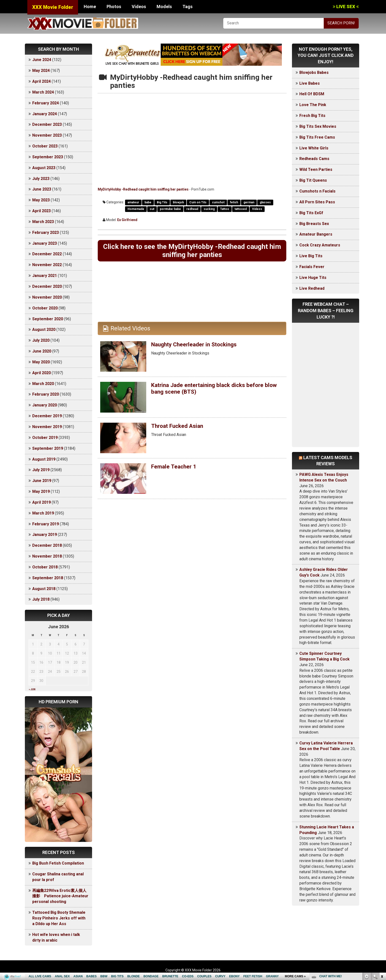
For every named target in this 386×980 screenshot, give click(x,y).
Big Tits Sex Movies (318, 126)
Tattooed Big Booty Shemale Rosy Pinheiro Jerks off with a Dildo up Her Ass (59, 918)
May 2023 (41, 200)
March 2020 (43, 384)
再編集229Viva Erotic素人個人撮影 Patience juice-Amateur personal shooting (60, 896)
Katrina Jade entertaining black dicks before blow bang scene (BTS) (211, 389)
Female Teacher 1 (175, 468)
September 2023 (48, 157)
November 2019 (47, 427)
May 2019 (41, 491)
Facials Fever (312, 267)
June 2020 (42, 351)
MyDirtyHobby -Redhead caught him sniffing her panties (143, 189)
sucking (209, 209)
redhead (192, 209)
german (249, 202)
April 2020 (41, 373)
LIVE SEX (346, 7)
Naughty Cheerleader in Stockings (197, 346)
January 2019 (45, 535)
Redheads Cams (314, 159)
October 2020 (45, 308)
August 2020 (44, 329)
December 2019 (47, 416)
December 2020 (47, 286)
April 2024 (41, 81)
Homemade (136, 209)
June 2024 (42, 60)
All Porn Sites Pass (317, 202)
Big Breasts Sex (314, 224)
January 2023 (45, 243)
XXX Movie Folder (53, 7)
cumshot (218, 202)
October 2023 (45, 146)
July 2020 (41, 340)
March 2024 (43, 92)
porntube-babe (170, 209)
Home (90, 7)
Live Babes (310, 83)
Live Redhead (312, 288)
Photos (114, 7)
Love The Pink (313, 105)
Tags (187, 7)
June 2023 (42, 189)
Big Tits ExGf (311, 213)
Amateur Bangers (316, 234)
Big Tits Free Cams (317, 137)
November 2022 (47, 265)
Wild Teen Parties (316, 169)
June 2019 (42, 481)
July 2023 (41, 179)
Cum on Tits (198, 202)
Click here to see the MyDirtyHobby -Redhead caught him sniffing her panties (192, 251)
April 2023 (41, 211)
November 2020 (47, 297)
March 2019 (43, 513)
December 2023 (47, 124)
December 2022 (47, 254)
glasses (265, 202)
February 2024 (46, 103)
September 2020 (48, 319)
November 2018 (47, 556)
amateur (133, 202)
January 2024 (45, 114)
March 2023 (43, 222)
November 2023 (47, 135)
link (382, 903)
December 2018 (47, 545)
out (152, 209)
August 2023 (44, 168)
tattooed (241, 209)
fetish (234, 202)
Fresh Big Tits (312, 116)
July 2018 (41, 599)
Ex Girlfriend (127, 220)
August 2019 (44, 459)
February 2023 (46, 233)
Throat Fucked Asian (179, 427)
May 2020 (41, 362)
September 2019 (48, 448)
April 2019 (41, 502)
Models (164, 7)
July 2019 (41, 470)
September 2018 (48, 578)
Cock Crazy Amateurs (320, 245)
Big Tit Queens (313, 180)
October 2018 (45, 567)
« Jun (32, 689)
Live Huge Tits (313, 278)
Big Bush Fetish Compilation (58, 863)
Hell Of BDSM (312, 94)
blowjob (178, 202)
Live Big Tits (311, 256)
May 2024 (41, 71)
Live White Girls (314, 148)
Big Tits (162, 202)
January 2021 (45, 276)
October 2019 (45, 438)
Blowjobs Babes (314, 72)
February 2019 (46, 524)
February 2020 (46, 394)
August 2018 (44, 589)
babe (148, 202)
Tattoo (225, 209)
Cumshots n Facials (317, 191)
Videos (139, 7)
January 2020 (45, 405)
